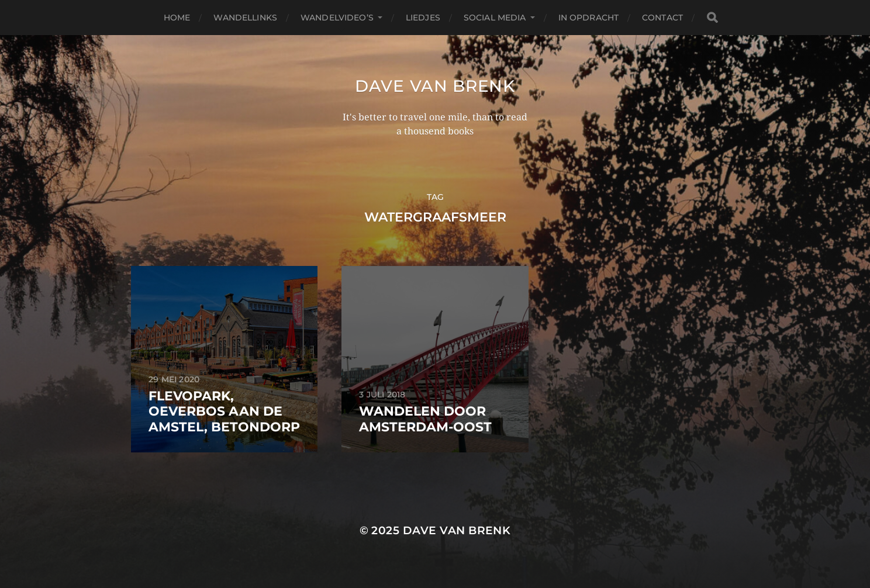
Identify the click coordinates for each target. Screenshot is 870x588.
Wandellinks (245, 18)
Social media (495, 18)
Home (177, 18)
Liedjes (423, 18)
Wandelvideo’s (337, 18)
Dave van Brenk (435, 86)
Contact (662, 18)
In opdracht (589, 18)
